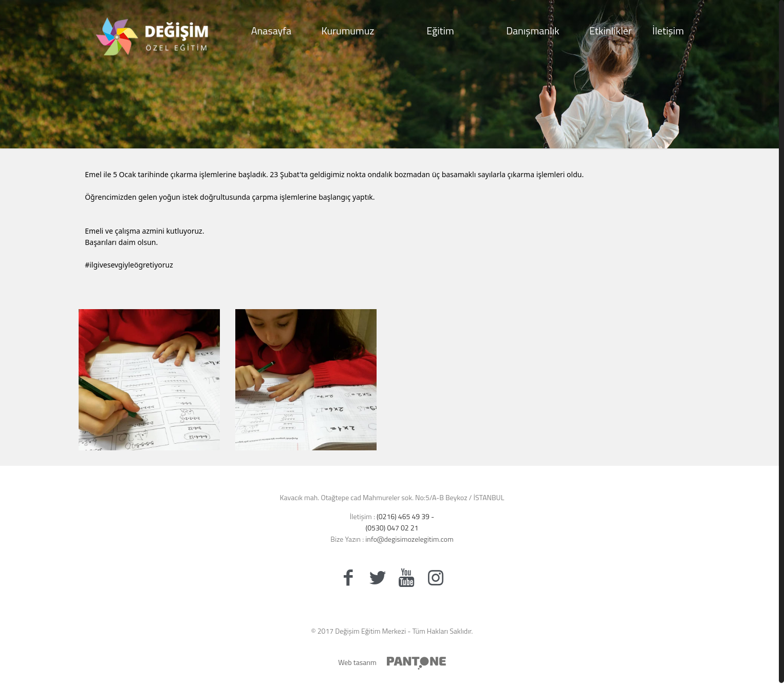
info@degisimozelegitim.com (408, 539)
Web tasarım (357, 662)
